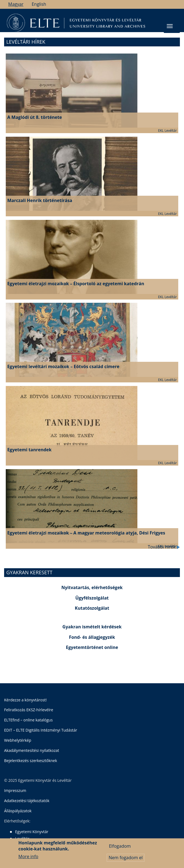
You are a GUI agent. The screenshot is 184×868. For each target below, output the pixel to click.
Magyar (16, 4)
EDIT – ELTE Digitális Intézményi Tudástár (41, 730)
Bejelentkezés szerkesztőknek (31, 761)
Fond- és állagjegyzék (92, 637)
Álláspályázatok (18, 811)
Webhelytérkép (18, 740)
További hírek (164, 547)
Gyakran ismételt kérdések (92, 627)
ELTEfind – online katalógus (28, 720)
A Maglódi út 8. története (34, 117)
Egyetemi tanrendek (29, 450)
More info (28, 856)
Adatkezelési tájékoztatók (27, 801)
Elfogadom (120, 846)
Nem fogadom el (126, 858)
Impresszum (15, 790)
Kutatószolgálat (92, 608)
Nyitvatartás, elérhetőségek (92, 587)
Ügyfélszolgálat (92, 598)
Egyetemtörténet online (92, 647)
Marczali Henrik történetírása (40, 200)
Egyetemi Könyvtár (32, 832)
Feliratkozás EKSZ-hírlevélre (29, 710)
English (39, 4)
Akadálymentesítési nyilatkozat (32, 750)
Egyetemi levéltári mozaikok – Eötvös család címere (63, 366)
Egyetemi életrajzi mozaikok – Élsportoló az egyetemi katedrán (76, 284)
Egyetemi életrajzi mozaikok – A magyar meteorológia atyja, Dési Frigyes (86, 533)
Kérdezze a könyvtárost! (25, 700)
